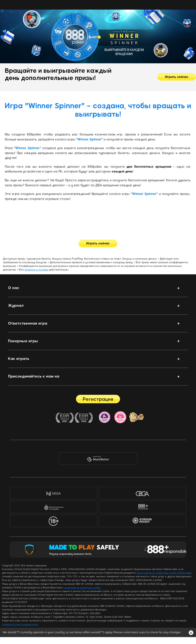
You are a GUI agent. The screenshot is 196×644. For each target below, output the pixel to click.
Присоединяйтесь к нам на (34, 376)
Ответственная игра (28, 323)
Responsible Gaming (166, 550)
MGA (54, 494)
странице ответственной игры (20, 624)
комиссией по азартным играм (82, 588)
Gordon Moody (145, 522)
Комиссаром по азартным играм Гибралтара (164, 573)
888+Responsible (142, 508)
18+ (54, 522)
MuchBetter (98, 459)
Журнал (16, 306)
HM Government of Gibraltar (54, 508)
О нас (14, 288)
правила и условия (36, 270)
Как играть (19, 359)
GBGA (142, 494)
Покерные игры (23, 341)
